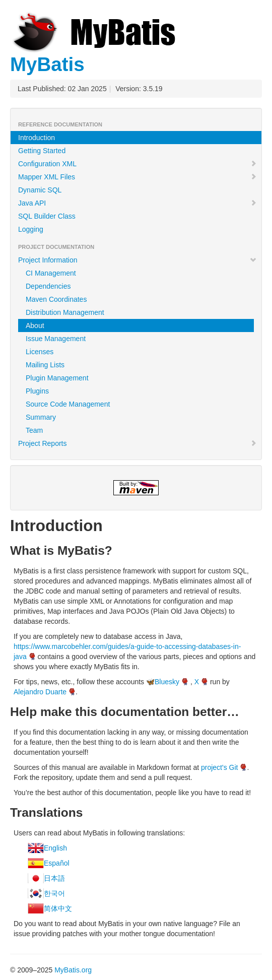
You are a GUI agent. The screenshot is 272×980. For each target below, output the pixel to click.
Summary (41, 417)
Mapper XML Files (138, 177)
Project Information (138, 260)
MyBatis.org (73, 970)
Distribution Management (65, 312)
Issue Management (56, 339)
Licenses (40, 352)
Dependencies (48, 286)
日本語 (54, 878)
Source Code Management (68, 404)
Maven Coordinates (56, 299)
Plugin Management (57, 378)
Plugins (37, 391)
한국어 (54, 893)
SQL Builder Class (47, 216)
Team (34, 430)
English (55, 848)
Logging (31, 229)
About (35, 325)
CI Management (51, 273)
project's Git (219, 767)
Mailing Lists (45, 365)
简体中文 (58, 908)
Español (57, 863)
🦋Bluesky (163, 682)
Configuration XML (138, 164)
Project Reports (138, 443)
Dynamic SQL (40, 190)
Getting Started (42, 151)
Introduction (37, 138)
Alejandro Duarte (40, 692)
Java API (138, 203)
